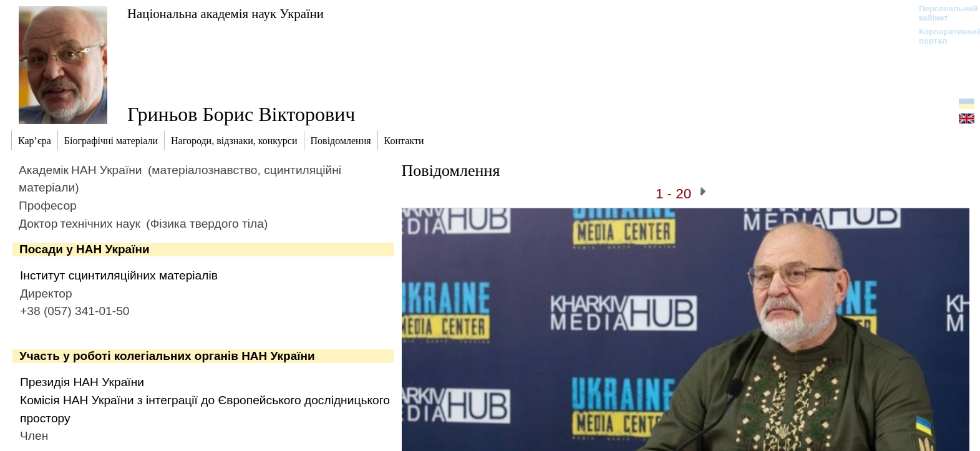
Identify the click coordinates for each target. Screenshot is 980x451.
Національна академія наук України (226, 13)
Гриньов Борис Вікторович (241, 114)
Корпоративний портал (942, 36)
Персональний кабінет (942, 13)
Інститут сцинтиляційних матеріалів (119, 275)
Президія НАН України (82, 382)
